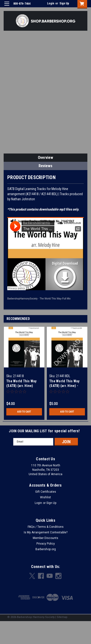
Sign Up (64, 3)
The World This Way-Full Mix (55, 299)
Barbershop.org (46, 549)
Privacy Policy (46, 544)
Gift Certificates (46, 492)
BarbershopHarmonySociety (22, 299)
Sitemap (62, 617)
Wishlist (45, 497)
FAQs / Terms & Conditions (46, 527)
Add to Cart (24, 412)
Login (51, 3)
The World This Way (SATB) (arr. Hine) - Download (64, 386)
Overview (45, 158)
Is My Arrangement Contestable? (46, 532)
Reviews (45, 166)
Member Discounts (45, 538)
